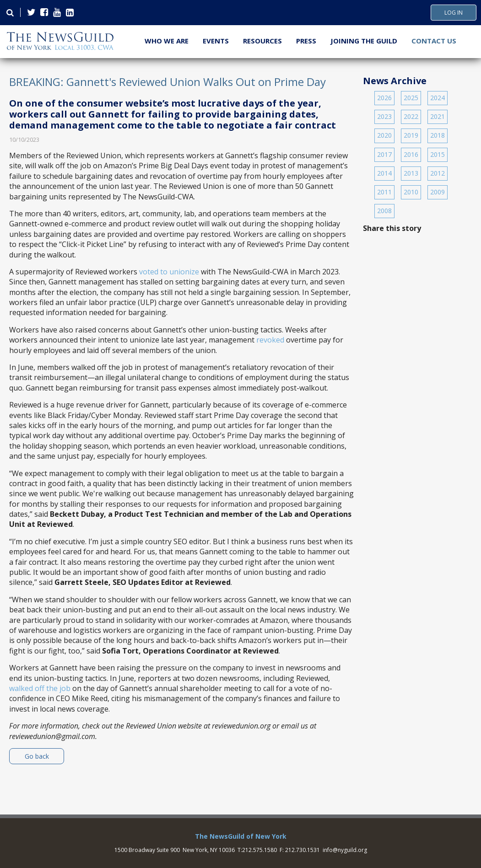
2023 (384, 116)
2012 (438, 173)
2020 (384, 135)
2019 (411, 135)
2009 (438, 192)
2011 (384, 192)
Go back (37, 756)
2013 (411, 173)
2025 (411, 98)
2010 (411, 192)
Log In (454, 13)
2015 (438, 154)
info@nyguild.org (345, 850)
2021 (438, 116)
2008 (384, 211)
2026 (384, 98)
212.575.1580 (259, 850)
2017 (384, 154)
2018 (438, 135)
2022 (411, 116)
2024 (438, 98)
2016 (411, 154)
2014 (384, 173)
